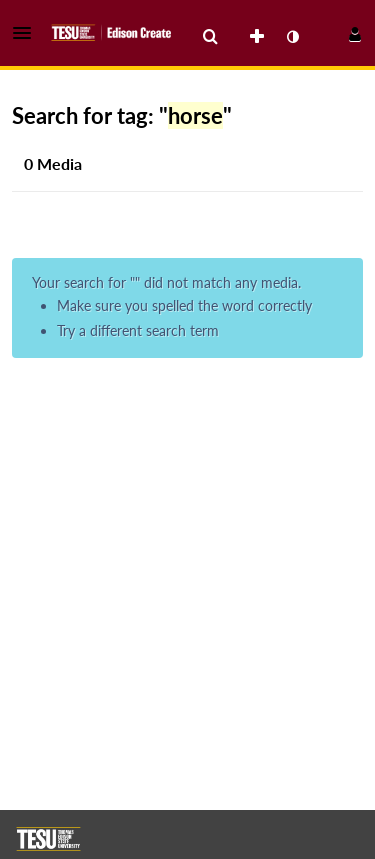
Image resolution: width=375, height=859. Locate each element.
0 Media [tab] (53, 163)
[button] (28, 33)
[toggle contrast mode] (292, 37)
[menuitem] (210, 37)
